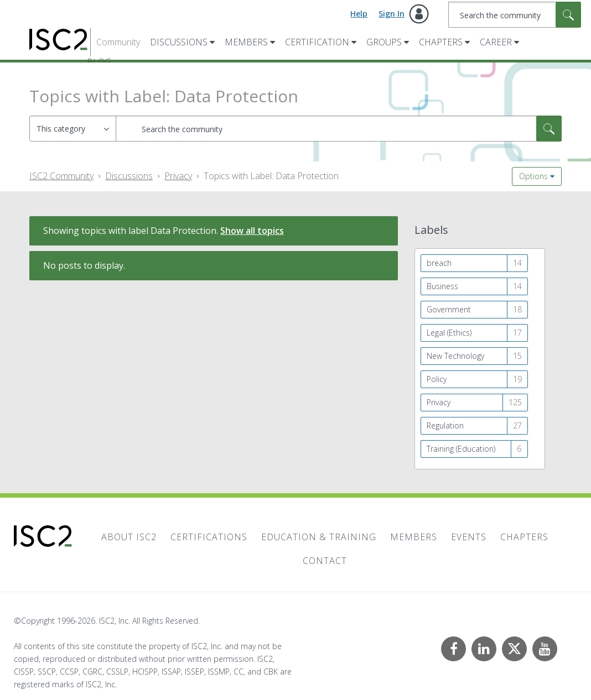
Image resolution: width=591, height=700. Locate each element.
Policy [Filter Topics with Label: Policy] (437, 379)
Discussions (179, 42)
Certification (317, 42)
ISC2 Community (61, 176)
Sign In (392, 14)
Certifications (209, 537)
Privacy (178, 176)
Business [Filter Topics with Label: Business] (442, 286)
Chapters (441, 42)
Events (469, 537)
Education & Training (319, 537)
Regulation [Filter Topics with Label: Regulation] (445, 425)
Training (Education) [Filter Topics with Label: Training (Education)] (461, 449)
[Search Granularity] (73, 129)
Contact (325, 561)
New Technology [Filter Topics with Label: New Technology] (455, 356)
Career (496, 42)
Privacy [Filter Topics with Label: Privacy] (439, 402)
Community (118, 42)
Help (359, 14)
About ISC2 (129, 537)
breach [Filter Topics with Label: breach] (439, 263)
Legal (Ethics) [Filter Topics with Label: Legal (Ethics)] (449, 333)
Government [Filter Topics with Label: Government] (449, 309)
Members (246, 42)
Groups (384, 42)
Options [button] (533, 176)
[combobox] (515, 15)
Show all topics (252, 231)
